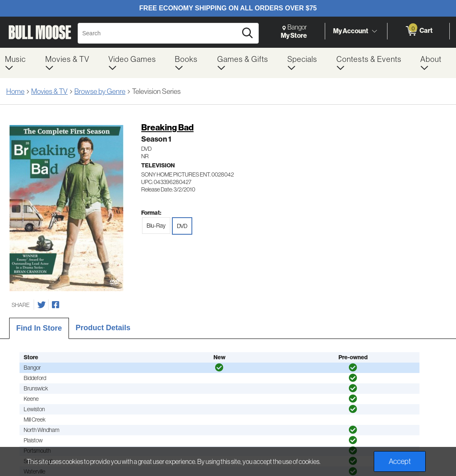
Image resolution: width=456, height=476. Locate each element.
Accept (400, 461)
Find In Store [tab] (39, 328)
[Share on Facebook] (56, 305)
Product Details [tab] (103, 328)
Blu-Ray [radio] (156, 226)
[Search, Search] (159, 33)
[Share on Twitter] (42, 305)
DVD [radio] (182, 226)
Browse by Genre (100, 91)
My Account (351, 31)
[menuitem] (20, 63)
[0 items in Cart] (418, 31)
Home (15, 91)
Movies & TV (49, 91)
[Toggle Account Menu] (374, 31)
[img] (219, 368)
